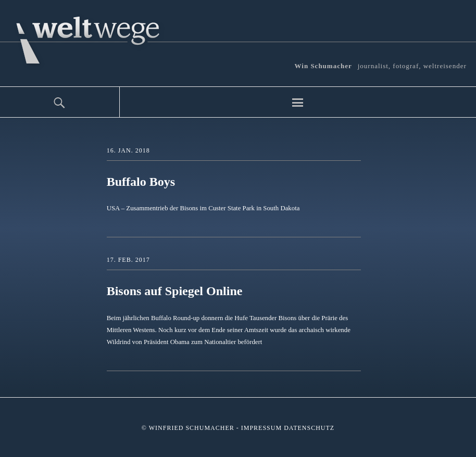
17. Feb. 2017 (128, 260)
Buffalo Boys (141, 182)
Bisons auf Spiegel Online (175, 291)
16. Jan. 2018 (128, 150)
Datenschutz (309, 428)
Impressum (261, 428)
